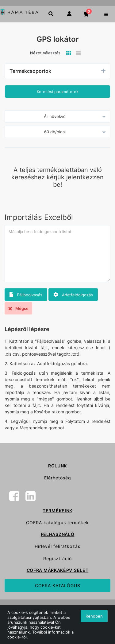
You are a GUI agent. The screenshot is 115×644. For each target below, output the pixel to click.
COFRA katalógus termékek (57, 523)
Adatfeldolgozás (73, 295)
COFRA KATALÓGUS (58, 585)
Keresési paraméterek (58, 92)
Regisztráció (57, 558)
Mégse (18, 308)
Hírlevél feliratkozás (57, 546)
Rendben (94, 616)
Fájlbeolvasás (26, 295)
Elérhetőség (58, 478)
